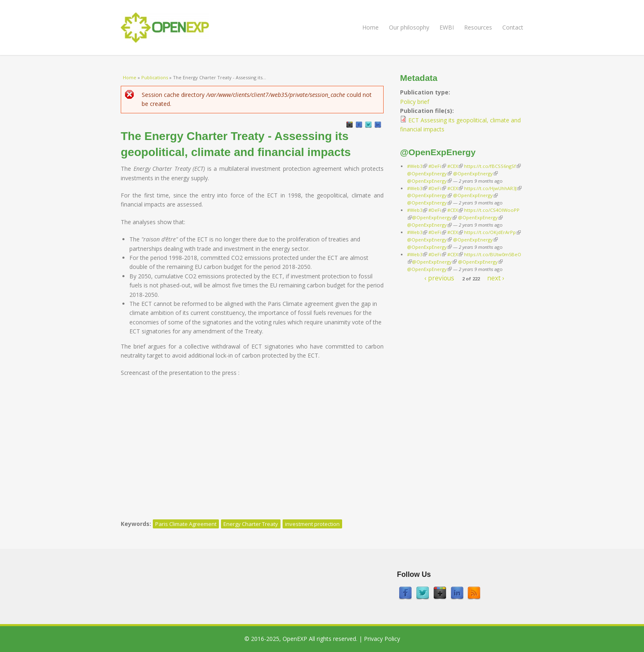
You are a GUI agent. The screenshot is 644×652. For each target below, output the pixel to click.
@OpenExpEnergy (429, 173)
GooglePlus (350, 125)
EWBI (447, 27)
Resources (478, 27)
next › (496, 278)
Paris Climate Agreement (186, 524)
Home (370, 27)
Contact (513, 27)
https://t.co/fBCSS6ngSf (492, 166)
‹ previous (439, 278)
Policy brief (415, 102)
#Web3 (417, 166)
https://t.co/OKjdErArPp (492, 232)
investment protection (312, 524)
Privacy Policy (382, 639)
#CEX (455, 166)
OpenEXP (295, 639)
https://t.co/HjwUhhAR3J (493, 188)
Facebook (359, 125)
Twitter (368, 125)
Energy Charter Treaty (251, 524)
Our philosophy (409, 27)
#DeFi (437, 166)
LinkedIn (378, 125)
